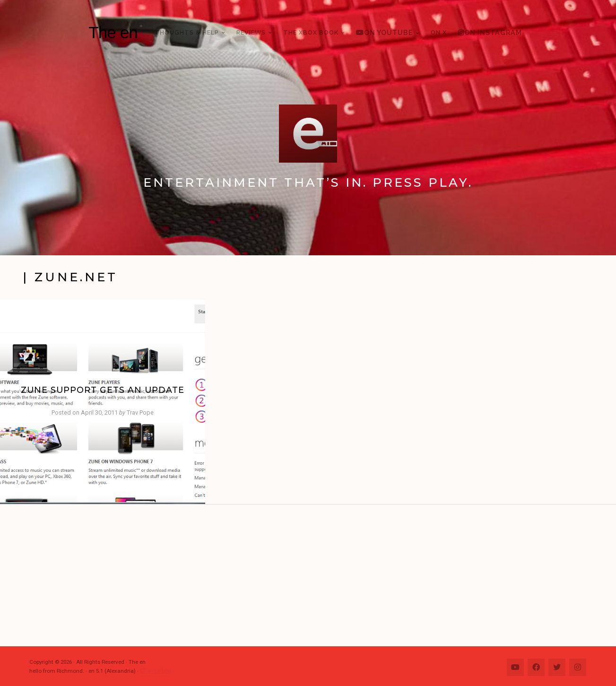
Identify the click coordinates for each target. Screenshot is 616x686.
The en (113, 32)
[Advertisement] (313, 575)
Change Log (155, 671)
